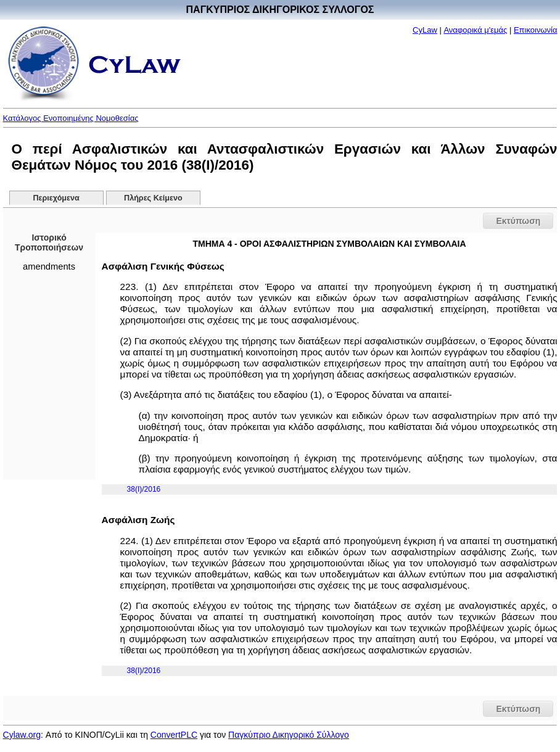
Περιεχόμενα (56, 198)
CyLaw (425, 30)
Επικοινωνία (536, 30)
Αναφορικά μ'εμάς (475, 30)
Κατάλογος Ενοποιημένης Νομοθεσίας (71, 118)
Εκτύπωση (518, 221)
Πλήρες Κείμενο (153, 198)
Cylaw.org (22, 735)
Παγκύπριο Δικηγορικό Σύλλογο (289, 735)
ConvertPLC (174, 735)
